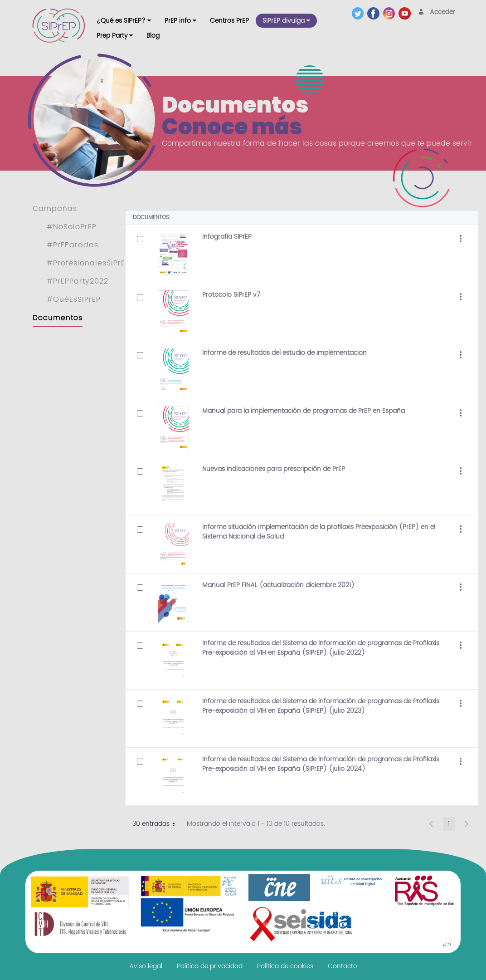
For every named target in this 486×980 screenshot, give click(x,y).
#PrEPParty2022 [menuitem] (78, 281)
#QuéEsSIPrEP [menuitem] (74, 299)
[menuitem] (124, 21)
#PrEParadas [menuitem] (73, 245)
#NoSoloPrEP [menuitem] (72, 227)
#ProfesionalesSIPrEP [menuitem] (88, 263)
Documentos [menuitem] (58, 318)
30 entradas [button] (157, 825)
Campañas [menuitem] (55, 209)
